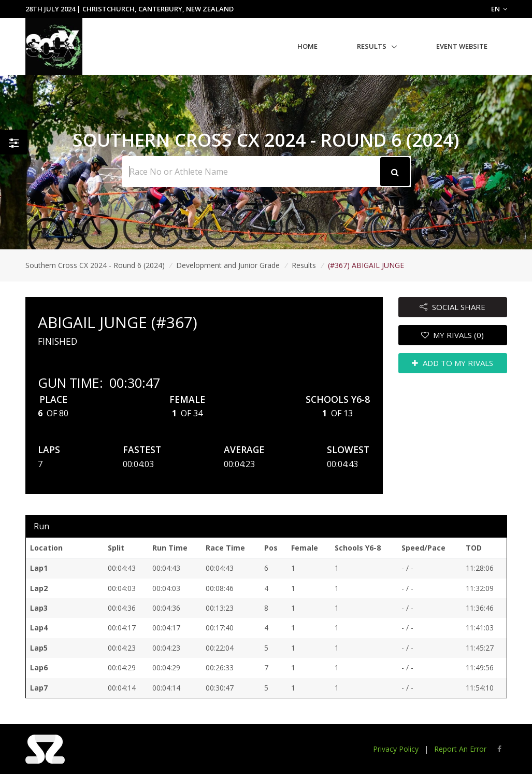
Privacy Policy (396, 749)
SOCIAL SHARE (452, 307)
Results (372, 46)
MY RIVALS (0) (453, 335)
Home (307, 46)
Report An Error (460, 749)
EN (499, 9)
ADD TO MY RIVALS (452, 363)
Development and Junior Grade (228, 265)
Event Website (462, 46)
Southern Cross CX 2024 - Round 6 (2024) (95, 265)
